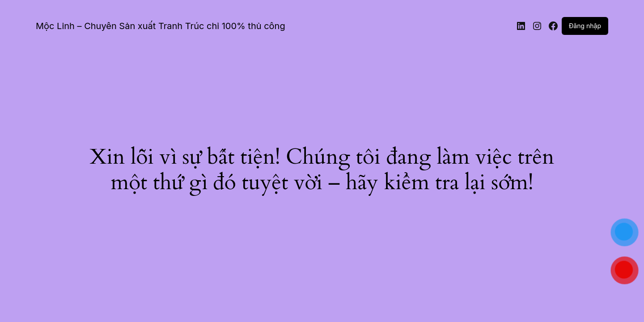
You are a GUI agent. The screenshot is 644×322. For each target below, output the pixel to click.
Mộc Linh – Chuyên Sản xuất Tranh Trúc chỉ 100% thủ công (161, 26)
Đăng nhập (585, 26)
